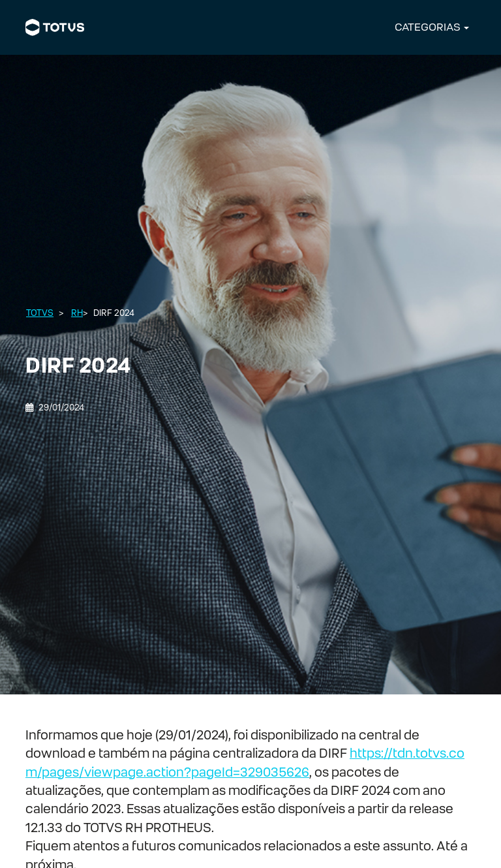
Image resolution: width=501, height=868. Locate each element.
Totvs (40, 313)
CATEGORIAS (428, 27)
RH (77, 313)
